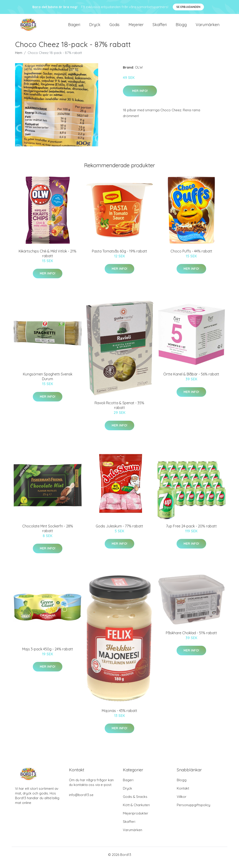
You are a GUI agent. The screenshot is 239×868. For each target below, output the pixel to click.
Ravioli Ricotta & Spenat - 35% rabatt (119, 411)
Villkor (182, 802)
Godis (114, 27)
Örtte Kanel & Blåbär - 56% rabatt (191, 379)
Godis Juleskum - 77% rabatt (119, 531)
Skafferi (160, 27)
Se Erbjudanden (188, 7)
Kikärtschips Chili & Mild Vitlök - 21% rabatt (48, 259)
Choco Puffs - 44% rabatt (191, 257)
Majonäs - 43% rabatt (119, 716)
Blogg (181, 27)
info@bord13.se (81, 800)
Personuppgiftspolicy (194, 811)
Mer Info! (140, 96)
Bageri (74, 27)
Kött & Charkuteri (136, 811)
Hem (19, 58)
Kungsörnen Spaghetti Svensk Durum (48, 382)
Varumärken (208, 27)
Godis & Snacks (135, 802)
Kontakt (183, 794)
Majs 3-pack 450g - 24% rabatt (48, 654)
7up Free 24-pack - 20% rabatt (191, 531)
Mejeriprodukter (136, 819)
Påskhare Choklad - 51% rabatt (191, 638)
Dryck (95, 27)
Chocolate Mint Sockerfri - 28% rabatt (48, 534)
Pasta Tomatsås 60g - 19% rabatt (119, 257)
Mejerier (136, 27)
